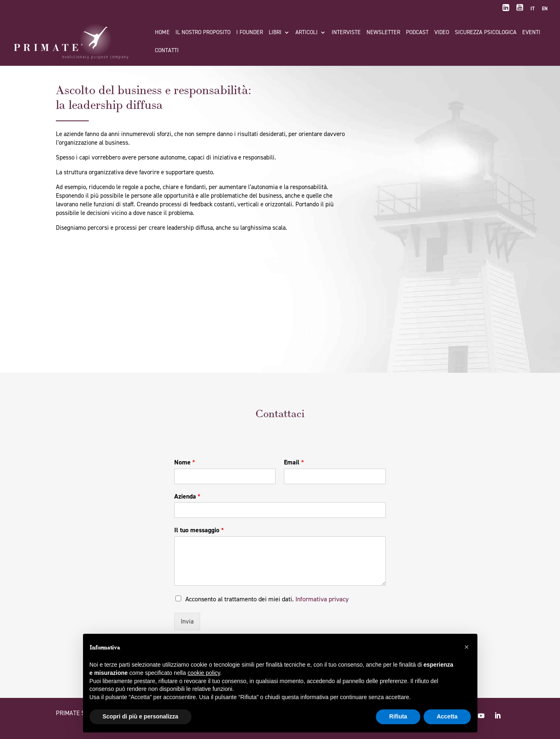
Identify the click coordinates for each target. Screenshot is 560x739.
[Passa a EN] (545, 10)
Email (294, 462)
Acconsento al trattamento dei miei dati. (267, 599)
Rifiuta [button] (398, 716)
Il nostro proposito (203, 33)
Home (162, 33)
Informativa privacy (322, 599)
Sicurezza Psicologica (486, 33)
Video (442, 33)
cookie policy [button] (204, 673)
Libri (275, 33)
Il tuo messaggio (199, 530)
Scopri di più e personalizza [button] (141, 716)
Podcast (417, 33)
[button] (467, 647)
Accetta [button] (447, 716)
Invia (187, 621)
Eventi (531, 33)
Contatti (167, 51)
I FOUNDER (250, 33)
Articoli (307, 33)
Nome (185, 462)
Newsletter (383, 33)
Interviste (346, 33)
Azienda (187, 497)
